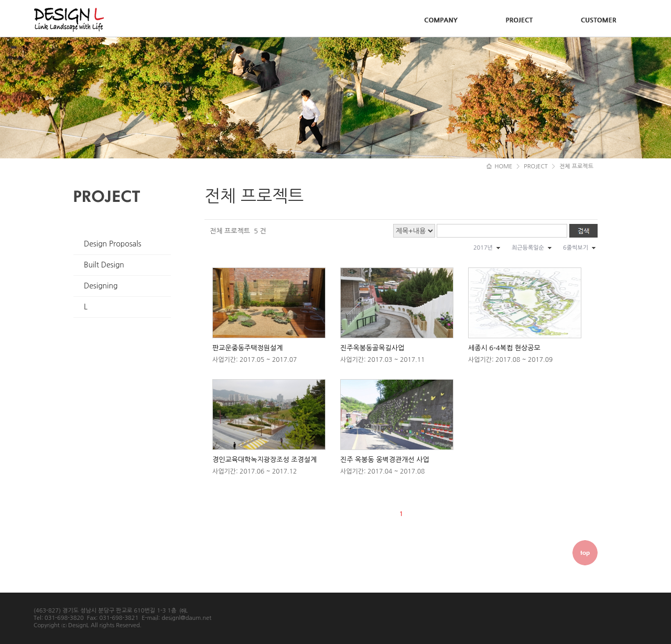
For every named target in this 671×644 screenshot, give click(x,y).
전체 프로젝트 (576, 167)
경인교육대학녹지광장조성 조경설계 (264, 460)
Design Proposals (113, 244)
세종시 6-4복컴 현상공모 (504, 348)
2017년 (483, 248)
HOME (500, 167)
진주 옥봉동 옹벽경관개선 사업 (385, 460)
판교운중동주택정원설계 (247, 348)
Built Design (104, 265)
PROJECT (536, 167)
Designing (101, 286)
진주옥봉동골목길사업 (372, 348)
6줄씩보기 (576, 248)
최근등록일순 (528, 248)
